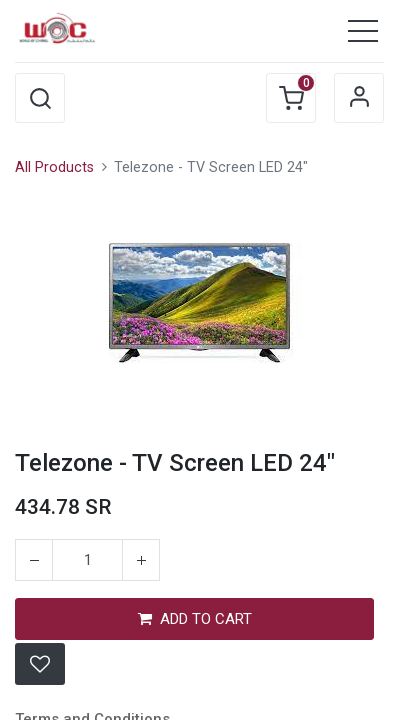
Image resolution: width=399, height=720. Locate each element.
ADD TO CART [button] (195, 619)
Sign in (359, 98)
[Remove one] (34, 560)
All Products (54, 167)
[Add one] (141, 560)
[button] (40, 98)
